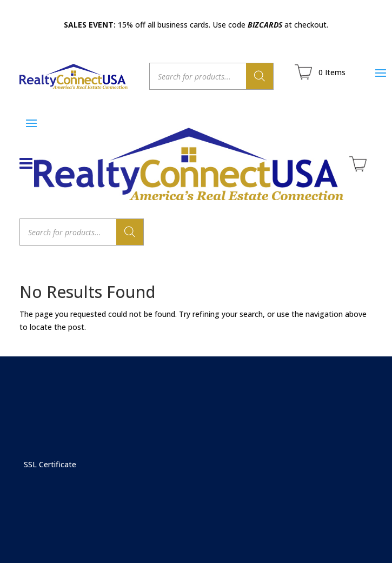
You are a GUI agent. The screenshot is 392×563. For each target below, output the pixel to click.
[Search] (260, 76)
